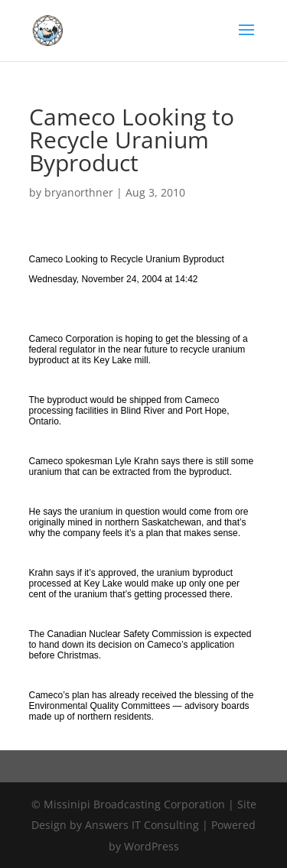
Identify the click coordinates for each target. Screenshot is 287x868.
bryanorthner (79, 192)
